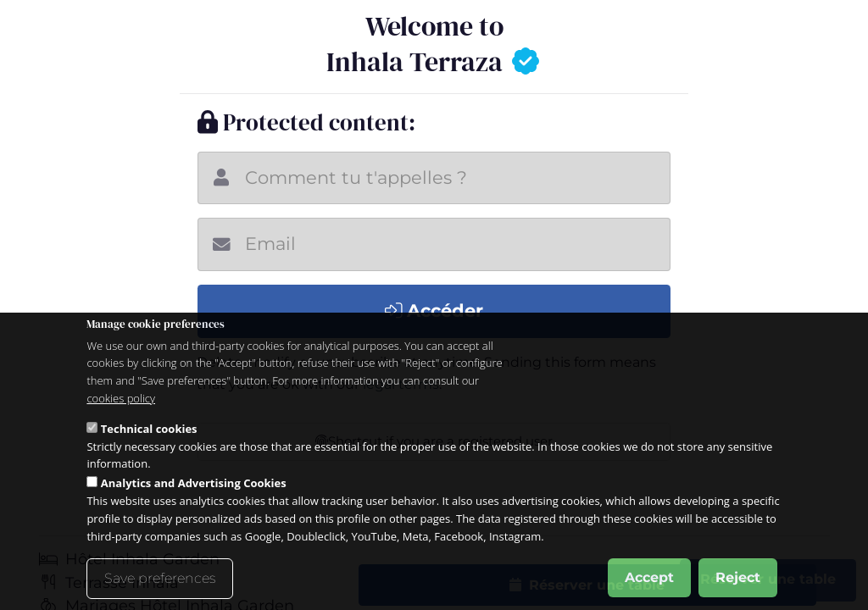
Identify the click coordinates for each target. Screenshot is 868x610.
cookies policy (121, 398)
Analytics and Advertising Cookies (194, 483)
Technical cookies (149, 429)
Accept (649, 577)
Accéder (434, 311)
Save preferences (160, 578)
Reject (738, 577)
